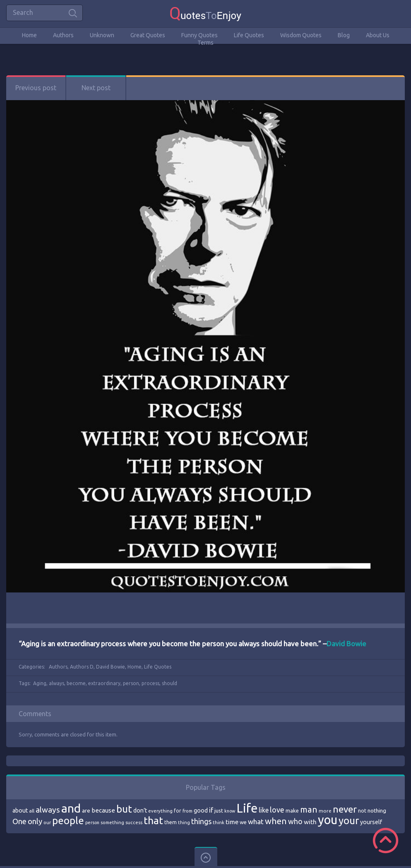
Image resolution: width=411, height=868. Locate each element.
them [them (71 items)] (171, 822)
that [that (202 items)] (153, 820)
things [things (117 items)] (201, 821)
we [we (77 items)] (243, 822)
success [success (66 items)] (134, 822)
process (150, 683)
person (131, 683)
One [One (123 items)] (19, 821)
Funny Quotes (199, 35)
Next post (96, 88)
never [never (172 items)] (345, 809)
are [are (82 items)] (86, 810)
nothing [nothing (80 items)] (377, 810)
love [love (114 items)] (277, 810)
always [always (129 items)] (48, 810)
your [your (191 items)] (349, 821)
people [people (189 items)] (68, 821)
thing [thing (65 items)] (184, 822)
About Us (378, 35)
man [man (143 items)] (309, 809)
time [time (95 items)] (232, 822)
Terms (205, 43)
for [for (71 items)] (178, 811)
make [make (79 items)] (292, 810)
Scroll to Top (386, 840)
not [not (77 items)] (362, 810)
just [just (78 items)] (219, 810)
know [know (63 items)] (230, 811)
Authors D (82, 667)
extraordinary (104, 683)
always (56, 683)
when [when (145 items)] (276, 821)
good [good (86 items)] (201, 810)
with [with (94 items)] (310, 822)
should (169, 683)
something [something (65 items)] (112, 822)
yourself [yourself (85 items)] (371, 822)
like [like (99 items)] (264, 810)
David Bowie (111, 667)
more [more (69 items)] (325, 811)
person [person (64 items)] (92, 822)
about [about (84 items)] (20, 810)
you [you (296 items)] (328, 820)
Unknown (102, 35)
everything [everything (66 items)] (160, 811)
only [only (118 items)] (35, 821)
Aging (40, 683)
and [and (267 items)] (71, 808)
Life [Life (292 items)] (247, 808)
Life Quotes (249, 35)
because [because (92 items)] (103, 810)
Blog (344, 35)
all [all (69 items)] (32, 811)
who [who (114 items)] (295, 821)
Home (29, 35)
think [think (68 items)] (219, 822)
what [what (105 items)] (256, 821)
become (76, 683)
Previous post (36, 88)
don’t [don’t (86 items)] (140, 810)
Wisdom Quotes (301, 35)
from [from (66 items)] (187, 811)
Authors (63, 35)
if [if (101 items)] (211, 810)
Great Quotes (148, 35)
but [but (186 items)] (124, 809)
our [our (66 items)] (47, 822)
